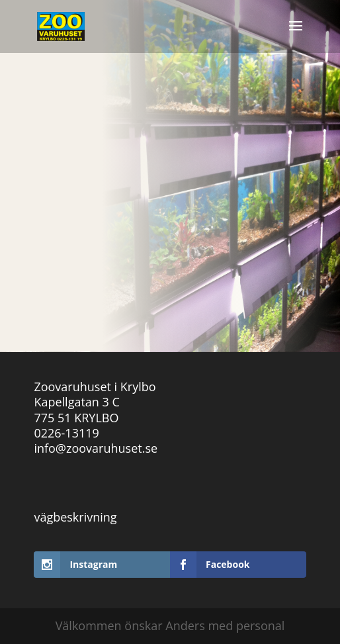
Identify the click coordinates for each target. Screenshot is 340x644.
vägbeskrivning (75, 517)
